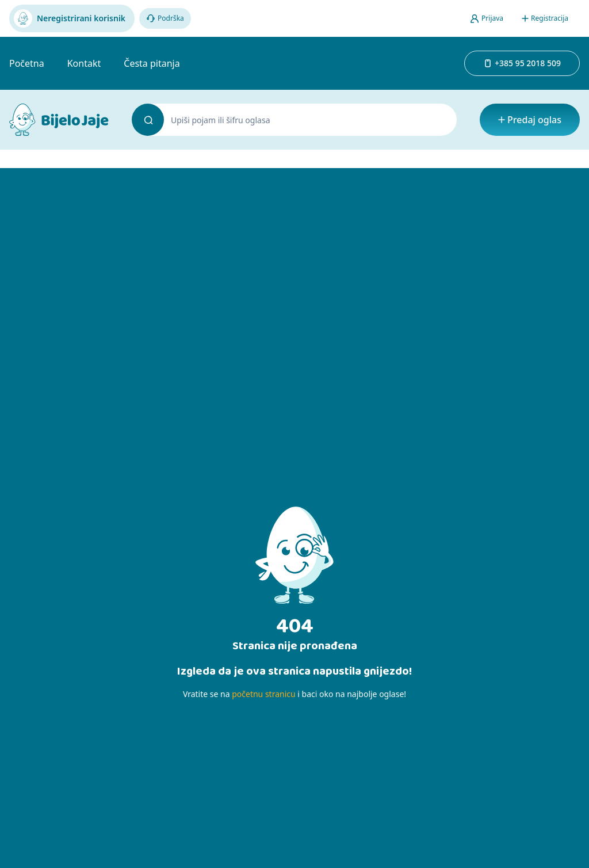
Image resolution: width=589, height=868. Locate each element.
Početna (27, 63)
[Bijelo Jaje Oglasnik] (59, 120)
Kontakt (84, 63)
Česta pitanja (152, 63)
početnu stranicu (263, 694)
